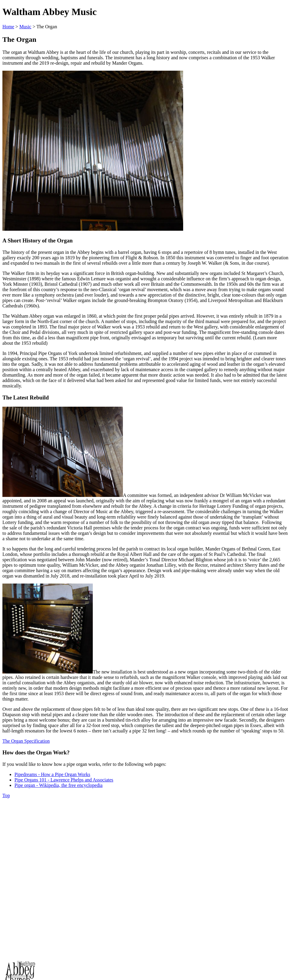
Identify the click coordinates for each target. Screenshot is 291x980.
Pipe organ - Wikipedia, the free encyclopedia (58, 785)
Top (6, 795)
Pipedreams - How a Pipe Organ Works (52, 774)
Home (8, 27)
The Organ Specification (26, 741)
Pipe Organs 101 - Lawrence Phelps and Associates (64, 780)
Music (25, 27)
